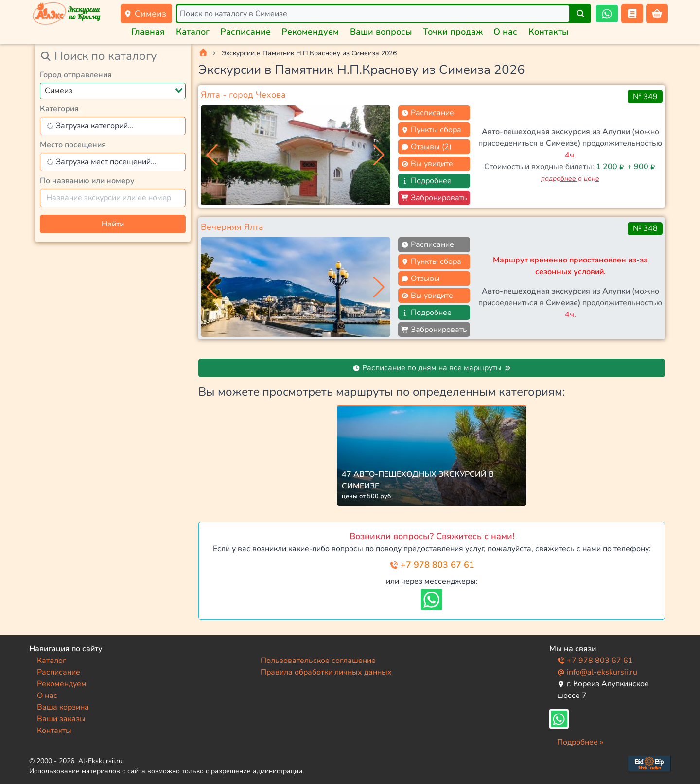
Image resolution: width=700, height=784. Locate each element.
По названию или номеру (87, 181)
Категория (59, 109)
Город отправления (76, 75)
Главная (148, 32)
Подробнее (426, 181)
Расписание (245, 32)
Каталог (193, 32)
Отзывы (420, 279)
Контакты (549, 32)
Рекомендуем (310, 32)
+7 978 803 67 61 (432, 565)
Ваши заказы (61, 719)
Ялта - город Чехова (243, 95)
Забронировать (434, 198)
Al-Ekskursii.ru (100, 761)
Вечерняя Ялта (232, 227)
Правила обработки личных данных (326, 672)
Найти (113, 224)
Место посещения (73, 145)
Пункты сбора (431, 130)
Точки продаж (453, 32)
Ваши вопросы (381, 32)
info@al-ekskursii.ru (597, 672)
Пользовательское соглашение (318, 661)
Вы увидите (427, 164)
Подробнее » (580, 742)
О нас (505, 32)
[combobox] (113, 91)
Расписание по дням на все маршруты (432, 368)
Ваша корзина (63, 707)
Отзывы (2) (426, 147)
